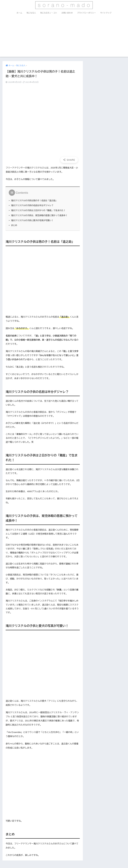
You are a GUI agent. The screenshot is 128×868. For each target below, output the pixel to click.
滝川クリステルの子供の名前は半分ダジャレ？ (32, 205)
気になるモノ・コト (49, 13)
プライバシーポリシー (86, 13)
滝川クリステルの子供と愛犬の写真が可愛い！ (32, 220)
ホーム (19, 13)
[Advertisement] (64, 38)
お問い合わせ (67, 13)
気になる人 (31, 13)
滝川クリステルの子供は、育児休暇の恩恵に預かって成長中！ (39, 215)
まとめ (14, 225)
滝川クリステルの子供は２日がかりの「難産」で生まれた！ (38, 210)
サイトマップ (106, 13)
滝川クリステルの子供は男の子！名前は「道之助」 (34, 200)
